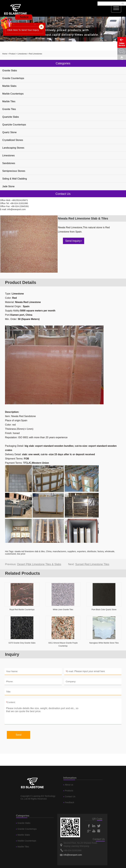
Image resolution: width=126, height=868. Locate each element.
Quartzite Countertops (14, 125)
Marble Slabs (9, 86)
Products (69, 791)
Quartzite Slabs (11, 117)
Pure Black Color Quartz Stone (104, 610)
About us (69, 785)
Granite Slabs (10, 71)
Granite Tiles (9, 109)
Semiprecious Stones (14, 171)
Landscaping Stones (13, 148)
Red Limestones (36, 54)
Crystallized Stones (13, 140)
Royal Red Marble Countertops (22, 610)
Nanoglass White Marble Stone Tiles (104, 643)
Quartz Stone (9, 132)
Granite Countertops (13, 78)
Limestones (22, 54)
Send (18, 735)
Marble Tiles (9, 101)
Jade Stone (8, 186)
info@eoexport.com (16, 209)
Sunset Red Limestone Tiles (92, 564)
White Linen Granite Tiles (63, 610)
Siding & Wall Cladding (15, 179)
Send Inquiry (74, 241)
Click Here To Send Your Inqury (23, 30)
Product (12, 54)
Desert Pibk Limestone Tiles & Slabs (39, 564)
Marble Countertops (13, 94)
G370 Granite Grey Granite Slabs (22, 643)
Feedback (70, 802)
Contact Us (70, 796)
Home (5, 54)
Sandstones (9, 163)
